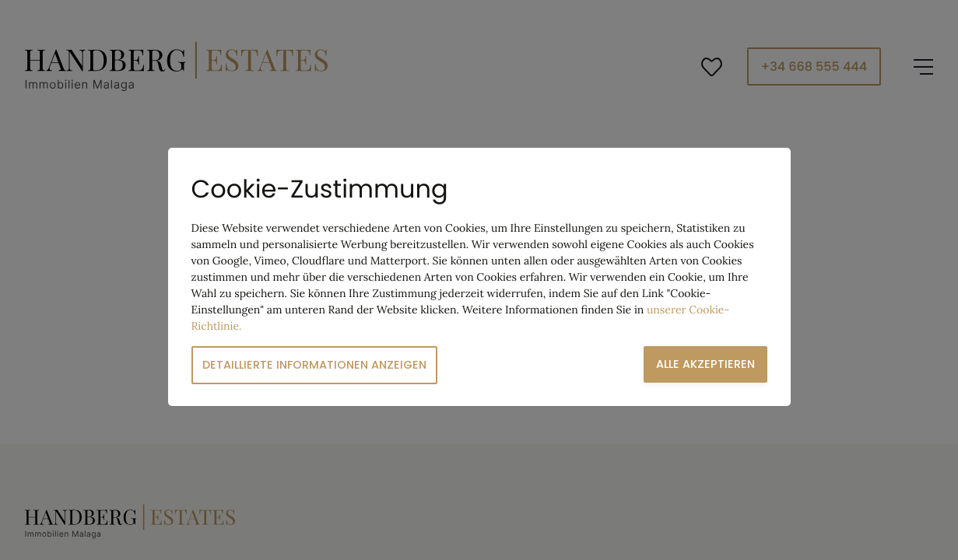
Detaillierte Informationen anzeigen (314, 365)
